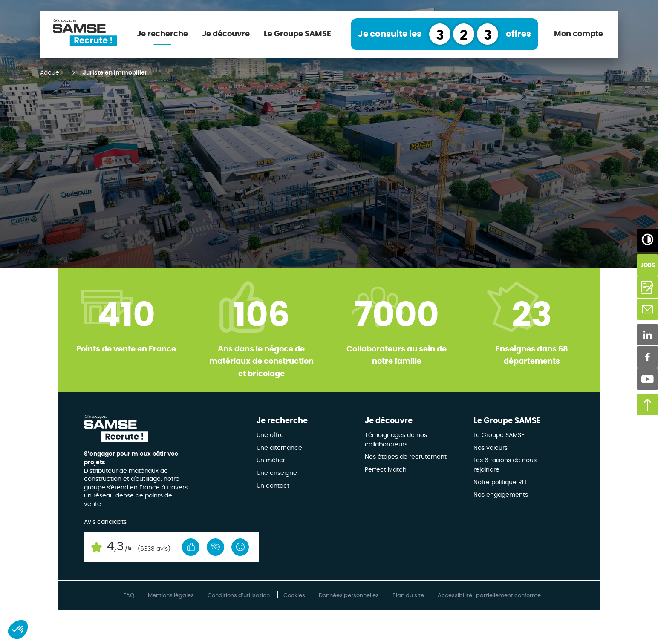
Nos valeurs (491, 448)
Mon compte (579, 34)
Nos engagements (501, 495)
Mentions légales (171, 596)
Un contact (273, 486)
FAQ (129, 596)
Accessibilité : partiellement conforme (489, 596)
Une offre (270, 435)
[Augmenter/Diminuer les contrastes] (647, 239)
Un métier (271, 460)
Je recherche (162, 34)
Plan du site (408, 596)
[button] (18, 630)
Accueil (51, 73)
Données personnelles (349, 596)
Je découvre (226, 34)
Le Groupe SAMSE (297, 34)
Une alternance (279, 448)
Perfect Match (386, 470)
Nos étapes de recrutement (406, 457)
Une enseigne (277, 473)
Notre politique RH (500, 483)
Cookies (294, 596)
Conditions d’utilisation (239, 596)
